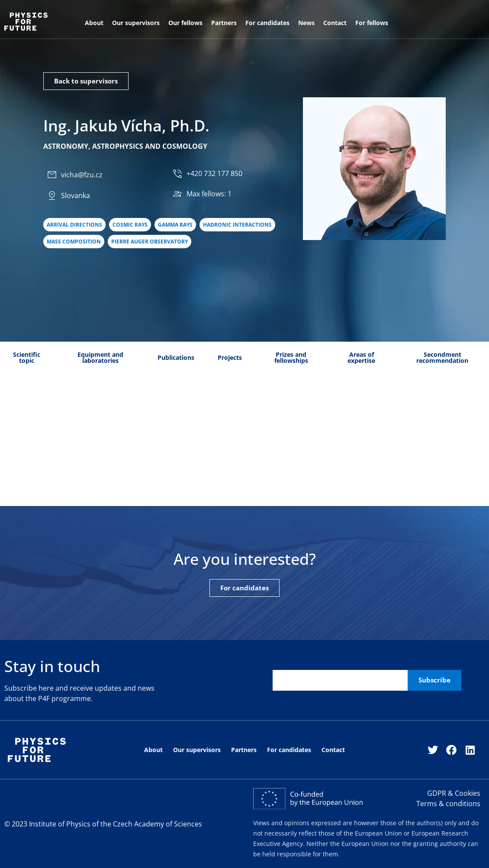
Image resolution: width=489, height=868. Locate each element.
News (306, 23)
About (94, 23)
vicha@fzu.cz (82, 175)
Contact (335, 23)
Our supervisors (136, 23)
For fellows (372, 23)
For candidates (267, 23)
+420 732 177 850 (214, 174)
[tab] (27, 358)
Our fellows (185, 23)
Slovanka (76, 195)
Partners (224, 23)
